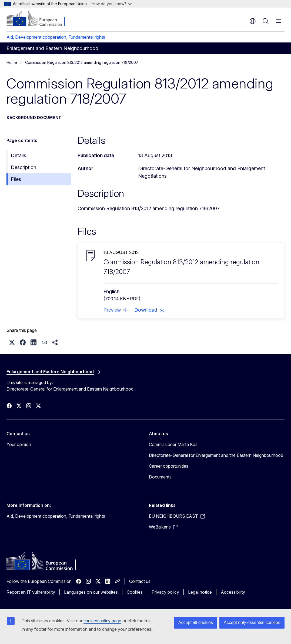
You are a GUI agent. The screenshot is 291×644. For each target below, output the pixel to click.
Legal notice (200, 592)
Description (24, 167)
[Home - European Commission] (39, 19)
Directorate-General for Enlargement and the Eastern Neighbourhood (216, 455)
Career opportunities (169, 466)
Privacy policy (165, 592)
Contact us (140, 581)
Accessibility (233, 592)
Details (19, 155)
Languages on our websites (91, 592)
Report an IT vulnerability (31, 592)
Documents (160, 477)
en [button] (253, 21)
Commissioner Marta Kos (173, 444)
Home (12, 62)
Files (16, 179)
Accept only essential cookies (252, 622)
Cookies (135, 592)
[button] (116, 310)
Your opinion (19, 444)
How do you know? (112, 4)
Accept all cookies (196, 622)
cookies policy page (102, 621)
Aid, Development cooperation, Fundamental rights (56, 37)
